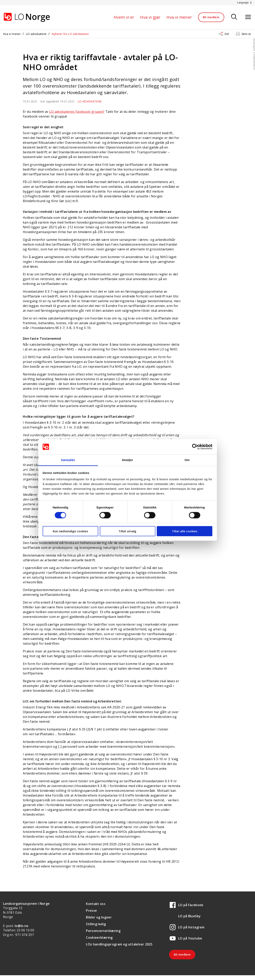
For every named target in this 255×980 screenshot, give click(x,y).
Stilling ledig (96, 924)
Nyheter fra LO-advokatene (70, 34)
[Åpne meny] (248, 17)
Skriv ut (246, 34)
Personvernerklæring (103, 931)
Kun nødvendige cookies (70, 531)
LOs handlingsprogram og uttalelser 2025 (119, 944)
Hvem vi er (124, 17)
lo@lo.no (22, 926)
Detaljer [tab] (128, 460)
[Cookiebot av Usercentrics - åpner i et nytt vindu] (195, 447)
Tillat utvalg (127, 531)
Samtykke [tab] (68, 460)
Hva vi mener (179, 17)
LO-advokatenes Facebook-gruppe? (77, 112)
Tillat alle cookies (185, 531)
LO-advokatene (36, 34)
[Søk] (234, 17)
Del (227, 34)
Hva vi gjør (150, 17)
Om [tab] (187, 460)
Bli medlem (211, 17)
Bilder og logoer (99, 917)
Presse (91, 911)
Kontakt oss (96, 904)
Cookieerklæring (99, 938)
